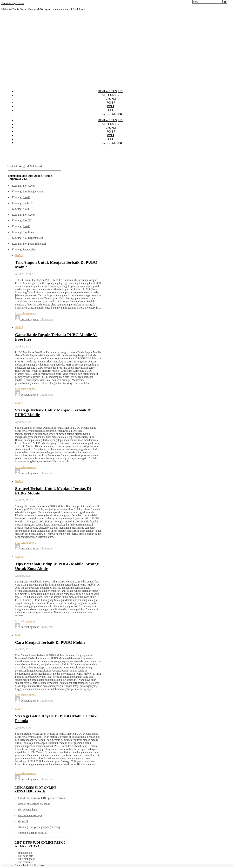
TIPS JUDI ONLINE (111, 114)
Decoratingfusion (13, 3)
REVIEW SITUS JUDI (111, 91)
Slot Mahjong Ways (34, 191)
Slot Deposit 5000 (33, 238)
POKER (111, 103)
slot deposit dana (28, 810)
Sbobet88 (28, 203)
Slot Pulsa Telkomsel (34, 244)
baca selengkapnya (25, 313)
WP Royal (40, 865)
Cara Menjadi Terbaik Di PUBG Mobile (50, 642)
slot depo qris (26, 856)
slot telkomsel (26, 862)
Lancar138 (29, 249)
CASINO (111, 99)
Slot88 (26, 197)
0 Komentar (46, 319)
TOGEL (111, 110)
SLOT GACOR (111, 95)
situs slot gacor (26, 859)
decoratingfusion (30, 319)
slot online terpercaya (30, 815)
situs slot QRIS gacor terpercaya (48, 798)
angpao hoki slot (38, 833)
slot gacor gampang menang (45, 827)
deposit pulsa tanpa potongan (34, 804)
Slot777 (27, 220)
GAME (19, 255)
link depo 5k (25, 853)
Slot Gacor (29, 186)
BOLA (111, 106)
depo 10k (23, 821)
